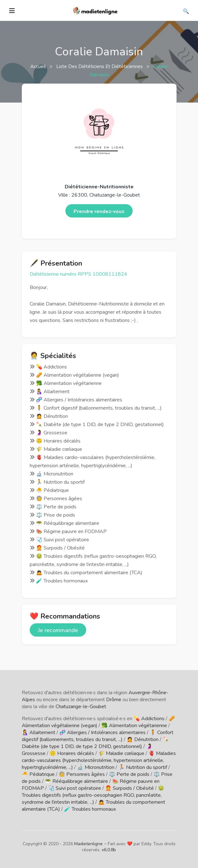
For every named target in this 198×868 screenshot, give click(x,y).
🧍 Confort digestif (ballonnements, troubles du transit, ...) (98, 736)
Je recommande (58, 630)
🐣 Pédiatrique (38, 774)
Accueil (39, 66)
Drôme (114, 700)
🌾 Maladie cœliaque (121, 753)
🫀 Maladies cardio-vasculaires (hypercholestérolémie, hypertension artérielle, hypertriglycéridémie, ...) (99, 760)
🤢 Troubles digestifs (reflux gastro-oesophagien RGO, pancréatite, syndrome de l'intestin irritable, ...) (93, 795)
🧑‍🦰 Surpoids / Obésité (129, 788)
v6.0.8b (109, 850)
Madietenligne (88, 844)
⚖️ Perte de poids (129, 774)
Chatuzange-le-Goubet (81, 707)
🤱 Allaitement (39, 733)
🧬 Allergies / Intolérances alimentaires (102, 733)
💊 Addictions (149, 719)
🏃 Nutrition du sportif (143, 767)
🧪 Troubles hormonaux (90, 809)
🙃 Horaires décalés (72, 753)
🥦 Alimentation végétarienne (134, 726)
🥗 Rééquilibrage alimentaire (76, 781)
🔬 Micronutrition (96, 767)
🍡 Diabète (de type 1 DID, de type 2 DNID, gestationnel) (95, 743)
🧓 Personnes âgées (82, 774)
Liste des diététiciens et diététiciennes (100, 66)
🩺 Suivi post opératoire (75, 788)
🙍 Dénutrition (143, 739)
